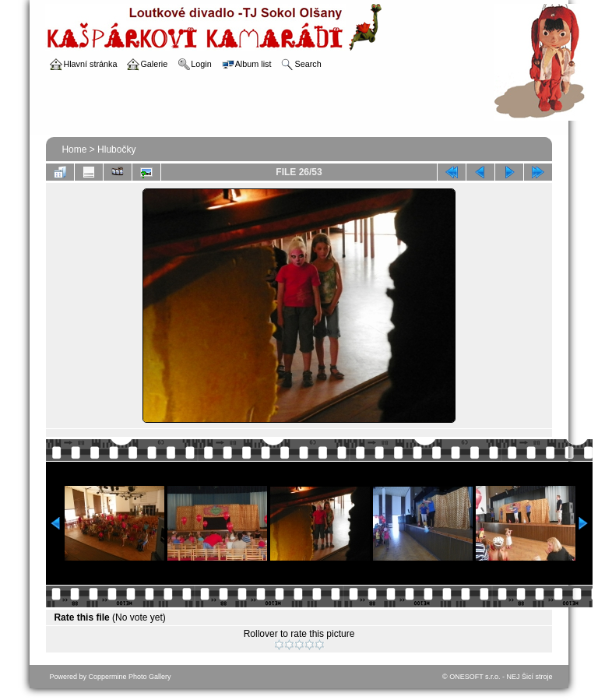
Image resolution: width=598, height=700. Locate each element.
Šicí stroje (537, 677)
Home (74, 149)
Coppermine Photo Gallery (129, 677)
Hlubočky (116, 149)
